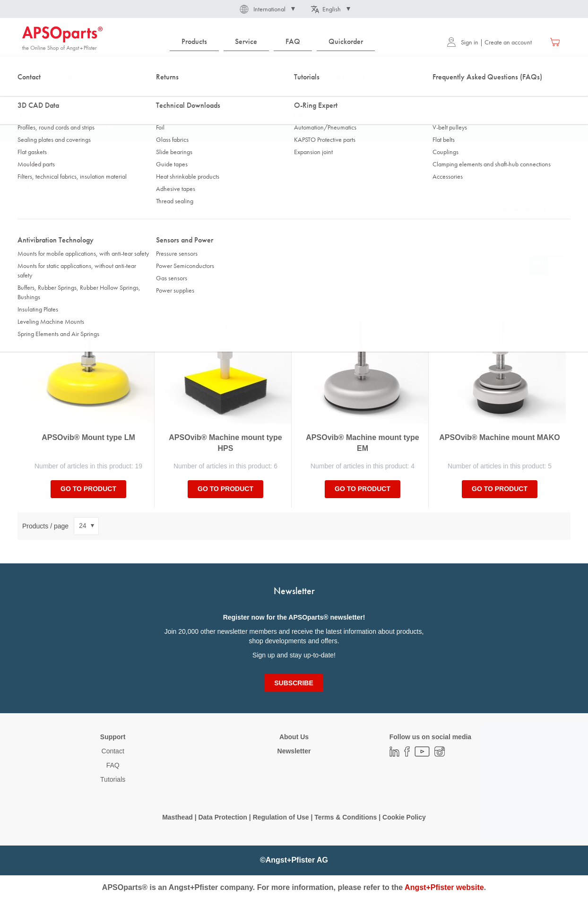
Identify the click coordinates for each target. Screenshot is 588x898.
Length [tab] (173, 188)
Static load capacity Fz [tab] (330, 210)
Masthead (177, 817)
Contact (113, 751)
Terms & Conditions (346, 817)
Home (30, 94)
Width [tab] (309, 188)
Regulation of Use (281, 817)
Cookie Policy (404, 817)
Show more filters (528, 210)
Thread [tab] (448, 188)
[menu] (275, 42)
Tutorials (113, 779)
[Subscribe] (294, 683)
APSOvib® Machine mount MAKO (499, 437)
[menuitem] (194, 42)
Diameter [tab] (39, 188)
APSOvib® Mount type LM (88, 437)
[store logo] (62, 39)
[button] (267, 9)
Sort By (33, 266)
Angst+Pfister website (444, 887)
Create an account (508, 42)
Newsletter (294, 751)
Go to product (88, 489)
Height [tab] (173, 210)
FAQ (113, 765)
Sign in (463, 42)
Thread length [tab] (45, 210)
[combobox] (294, 69)
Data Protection (222, 817)
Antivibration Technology (83, 94)
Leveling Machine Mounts (160, 94)
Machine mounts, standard (240, 94)
